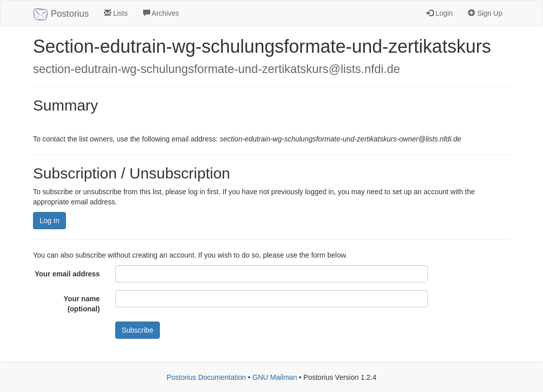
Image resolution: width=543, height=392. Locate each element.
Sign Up (485, 13)
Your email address (67, 274)
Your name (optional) (81, 304)
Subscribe (138, 330)
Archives (161, 13)
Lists (116, 13)
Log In (49, 221)
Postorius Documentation (206, 377)
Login (439, 13)
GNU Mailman (275, 377)
